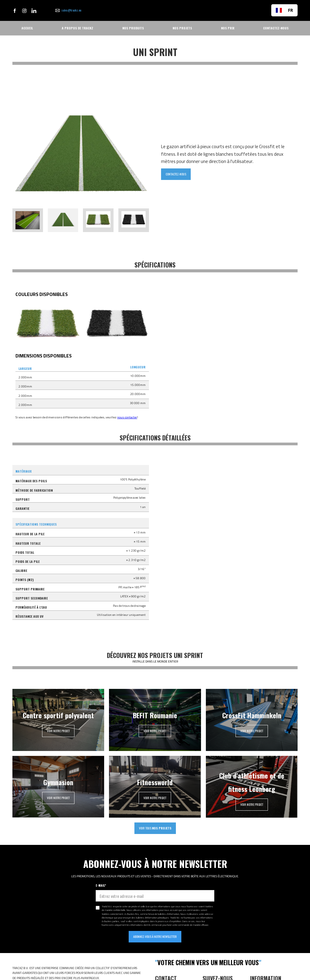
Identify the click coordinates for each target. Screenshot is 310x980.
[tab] (28, 220)
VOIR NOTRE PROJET (58, 731)
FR (284, 10)
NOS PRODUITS (133, 28)
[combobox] (284, 10)
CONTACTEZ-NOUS (276, 28)
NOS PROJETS (182, 28)
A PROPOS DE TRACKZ (77, 28)
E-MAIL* (101, 885)
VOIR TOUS (155, 828)
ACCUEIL (27, 28)
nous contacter (127, 417)
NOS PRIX (228, 28)
